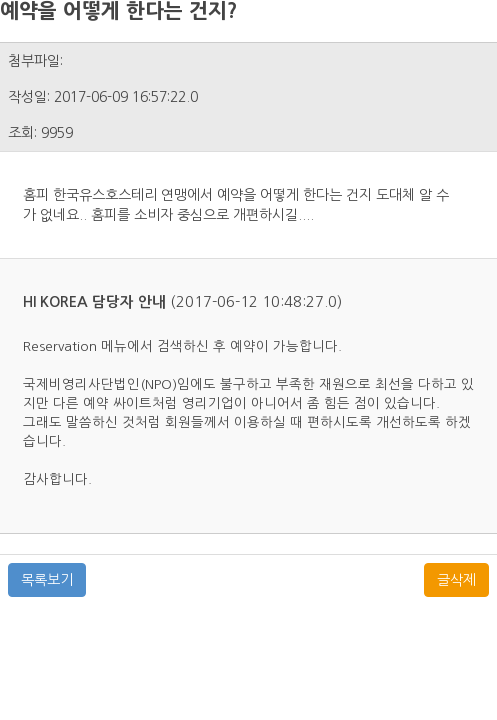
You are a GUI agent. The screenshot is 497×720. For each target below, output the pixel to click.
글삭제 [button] (456, 580)
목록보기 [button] (47, 580)
